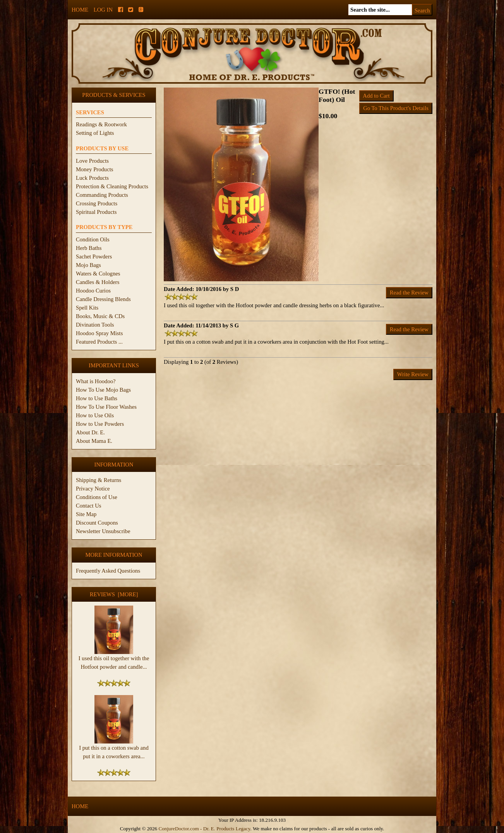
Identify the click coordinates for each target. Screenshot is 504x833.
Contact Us (89, 506)
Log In (103, 10)
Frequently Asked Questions (108, 571)
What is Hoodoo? (96, 381)
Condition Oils (93, 239)
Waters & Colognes (98, 274)
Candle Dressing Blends (103, 299)
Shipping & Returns (99, 480)
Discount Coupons (97, 523)
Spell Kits (87, 308)
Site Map (86, 514)
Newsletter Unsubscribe (103, 531)
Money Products (94, 169)
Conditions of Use (97, 497)
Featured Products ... (99, 342)
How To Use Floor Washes (106, 407)
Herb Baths (89, 248)
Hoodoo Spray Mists (99, 333)
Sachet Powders (94, 256)
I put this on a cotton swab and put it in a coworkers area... (114, 749)
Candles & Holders (98, 282)
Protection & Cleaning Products (112, 186)
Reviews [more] (114, 594)
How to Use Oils (95, 415)
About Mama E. (94, 441)
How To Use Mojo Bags (103, 390)
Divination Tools (95, 325)
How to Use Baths (97, 398)
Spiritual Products (96, 212)
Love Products (92, 161)
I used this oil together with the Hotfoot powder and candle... (114, 659)
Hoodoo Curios (93, 291)
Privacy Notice (93, 489)
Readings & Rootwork (101, 124)
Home (80, 10)
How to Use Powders (100, 424)
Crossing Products (97, 203)
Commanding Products (102, 195)
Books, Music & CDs (100, 316)
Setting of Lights (95, 133)
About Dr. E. (90, 432)
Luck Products (92, 178)
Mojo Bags (88, 265)
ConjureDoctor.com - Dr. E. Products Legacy (204, 829)
